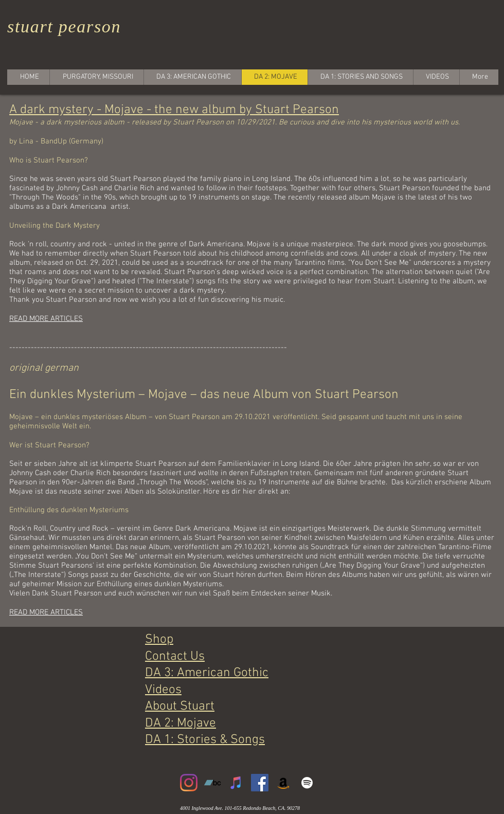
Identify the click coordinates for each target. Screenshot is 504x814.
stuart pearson (64, 26)
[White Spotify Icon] (307, 783)
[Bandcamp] (212, 783)
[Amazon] (283, 783)
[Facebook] (260, 783)
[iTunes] (236, 783)
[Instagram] (189, 783)
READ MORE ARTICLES (46, 319)
